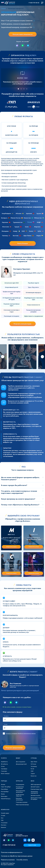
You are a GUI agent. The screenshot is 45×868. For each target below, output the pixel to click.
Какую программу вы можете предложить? (18, 499)
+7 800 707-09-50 (34, 3)
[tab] (18, 89)
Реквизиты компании (8, 860)
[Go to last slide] (3, 357)
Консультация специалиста (23, 34)
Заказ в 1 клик (32, 845)
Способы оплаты (22, 860)
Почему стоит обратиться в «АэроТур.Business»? (20, 505)
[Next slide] (42, 357)
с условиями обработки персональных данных (21, 733)
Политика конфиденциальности (12, 852)
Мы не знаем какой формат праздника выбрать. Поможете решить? (20, 478)
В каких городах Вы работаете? (14, 485)
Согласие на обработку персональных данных (17, 856)
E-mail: (6, 724)
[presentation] (16, 740)
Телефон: (6, 716)
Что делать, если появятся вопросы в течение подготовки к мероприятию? (19, 492)
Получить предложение (14, 748)
